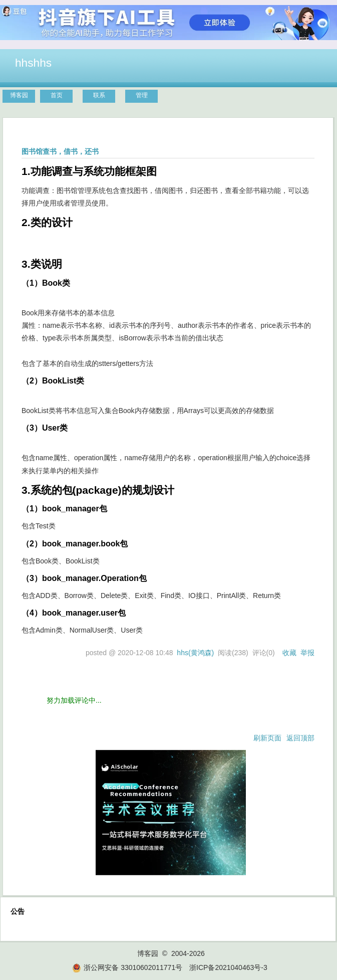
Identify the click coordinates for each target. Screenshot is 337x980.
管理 (142, 95)
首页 (57, 95)
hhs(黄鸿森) (195, 653)
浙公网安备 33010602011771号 (127, 967)
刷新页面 (267, 738)
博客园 (19, 95)
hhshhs (33, 63)
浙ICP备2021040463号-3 (228, 967)
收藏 (289, 653)
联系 (99, 95)
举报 (307, 653)
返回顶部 (300, 738)
